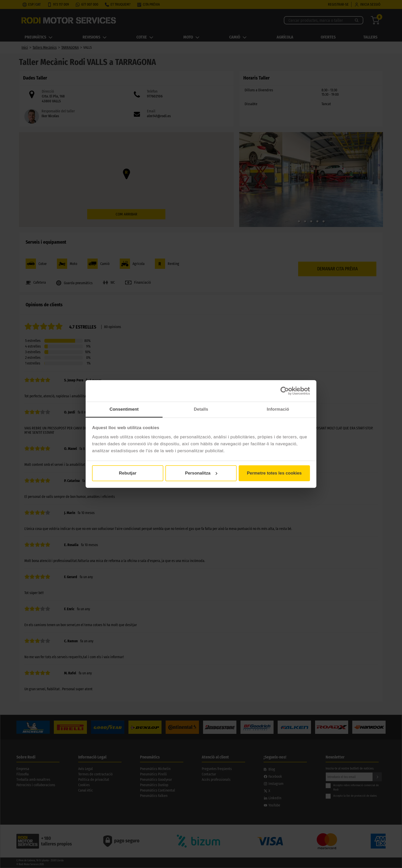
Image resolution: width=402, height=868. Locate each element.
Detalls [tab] (201, 409)
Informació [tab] (278, 409)
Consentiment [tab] (124, 409)
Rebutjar (128, 473)
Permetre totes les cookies (274, 473)
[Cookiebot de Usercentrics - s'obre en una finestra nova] (288, 391)
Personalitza (201, 473)
